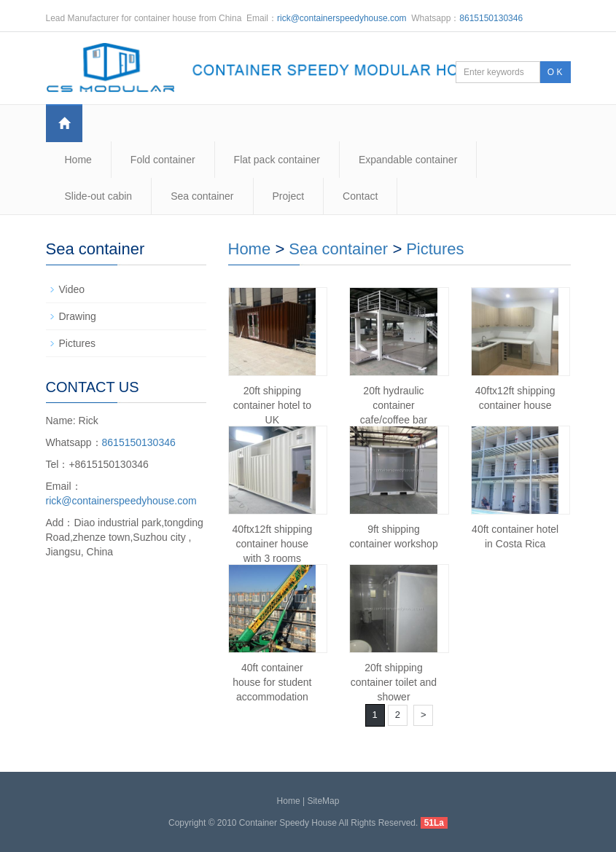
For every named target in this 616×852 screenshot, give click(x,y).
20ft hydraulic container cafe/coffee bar (394, 405)
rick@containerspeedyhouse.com (342, 18)
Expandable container (408, 160)
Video (72, 289)
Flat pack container (277, 160)
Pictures (435, 249)
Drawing (78, 316)
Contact (360, 196)
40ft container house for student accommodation (272, 682)
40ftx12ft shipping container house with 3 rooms (272, 544)
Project (289, 196)
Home (78, 160)
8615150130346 (491, 18)
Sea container (202, 196)
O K (555, 72)
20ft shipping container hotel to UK (272, 405)
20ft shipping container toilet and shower (394, 682)
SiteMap (323, 801)
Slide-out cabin (99, 196)
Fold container (163, 160)
